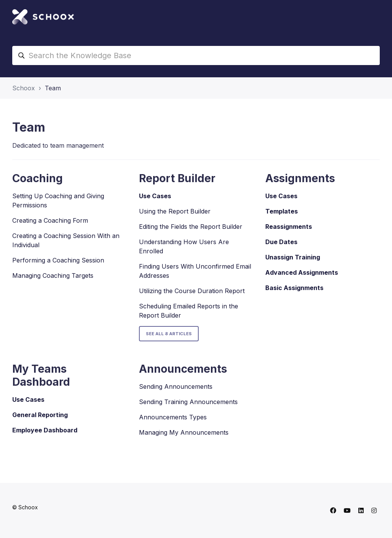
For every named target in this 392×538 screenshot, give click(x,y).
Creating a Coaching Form (50, 220)
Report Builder (177, 178)
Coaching (38, 178)
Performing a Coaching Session (58, 260)
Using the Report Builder (175, 211)
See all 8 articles (169, 334)
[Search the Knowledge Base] (196, 55)
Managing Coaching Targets (53, 276)
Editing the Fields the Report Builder (191, 227)
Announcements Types (173, 417)
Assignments (300, 178)
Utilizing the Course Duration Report (192, 291)
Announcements (183, 369)
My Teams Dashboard (41, 375)
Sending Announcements (176, 386)
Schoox (24, 88)
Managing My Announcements (184, 432)
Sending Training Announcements (188, 402)
